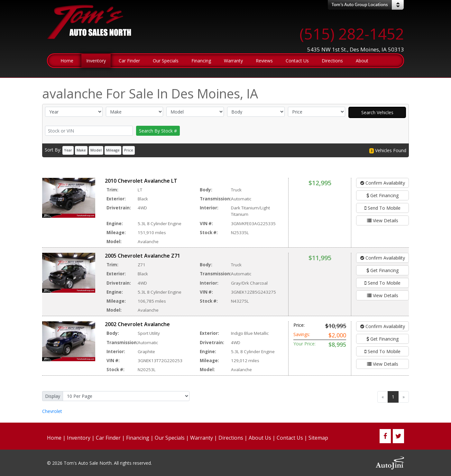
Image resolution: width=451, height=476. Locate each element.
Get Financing (382, 195)
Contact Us (290, 438)
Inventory (79, 438)
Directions (231, 438)
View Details (383, 220)
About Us (260, 438)
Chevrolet (52, 411)
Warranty (202, 438)
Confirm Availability (383, 183)
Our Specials (170, 438)
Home (54, 438)
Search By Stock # (158, 131)
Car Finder (108, 438)
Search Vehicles (377, 112)
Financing (138, 438)
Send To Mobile (382, 208)
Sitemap (318, 438)
